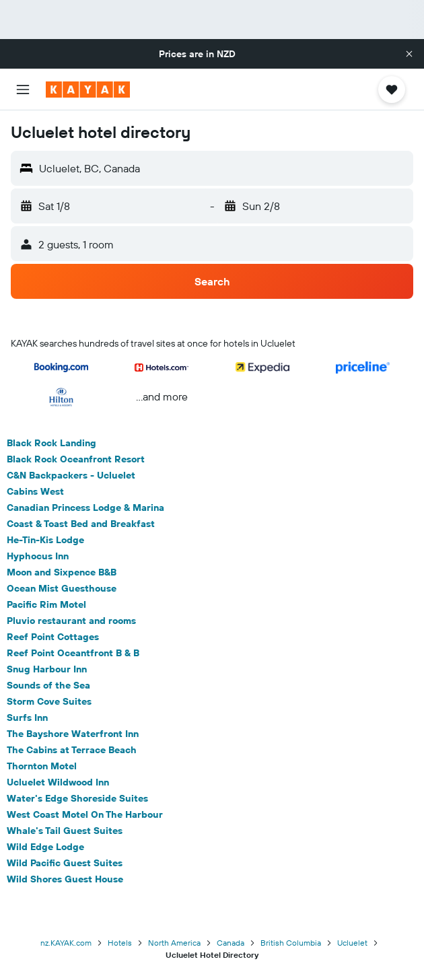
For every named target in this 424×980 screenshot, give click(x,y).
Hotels (120, 943)
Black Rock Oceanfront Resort (76, 459)
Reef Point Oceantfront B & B (73, 653)
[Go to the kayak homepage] (88, 90)
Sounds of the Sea (48, 685)
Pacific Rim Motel (46, 604)
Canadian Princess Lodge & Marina (85, 508)
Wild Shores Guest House (65, 879)
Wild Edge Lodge (45, 847)
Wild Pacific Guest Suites (65, 863)
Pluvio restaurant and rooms (71, 621)
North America (174, 943)
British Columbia (291, 943)
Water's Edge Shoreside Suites (77, 798)
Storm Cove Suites (49, 701)
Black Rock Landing (51, 443)
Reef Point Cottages (53, 637)
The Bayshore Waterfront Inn (73, 734)
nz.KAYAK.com (66, 943)
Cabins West (35, 491)
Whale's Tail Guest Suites (65, 831)
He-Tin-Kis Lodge (45, 540)
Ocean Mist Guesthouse (62, 588)
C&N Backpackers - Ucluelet (71, 475)
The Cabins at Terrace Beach (72, 750)
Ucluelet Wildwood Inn (58, 782)
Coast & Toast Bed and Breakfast (81, 524)
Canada (231, 943)
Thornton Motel (42, 766)
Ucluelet (352, 943)
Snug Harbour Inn (47, 669)
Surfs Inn (27, 717)
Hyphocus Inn (38, 556)
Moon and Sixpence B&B (62, 572)
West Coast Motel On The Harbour (85, 814)
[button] (409, 54)
